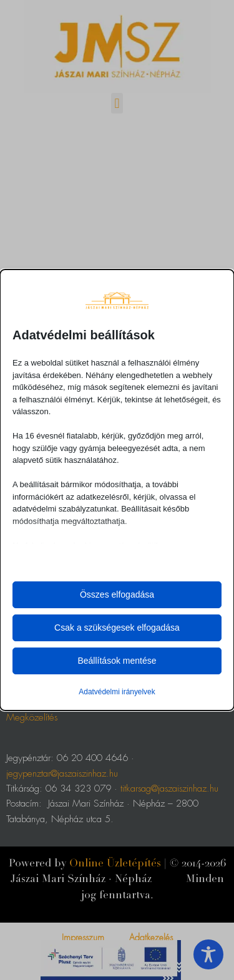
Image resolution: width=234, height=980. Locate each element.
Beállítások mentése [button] (117, 661)
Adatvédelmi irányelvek (117, 692)
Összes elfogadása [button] (117, 594)
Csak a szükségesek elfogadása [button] (117, 628)
